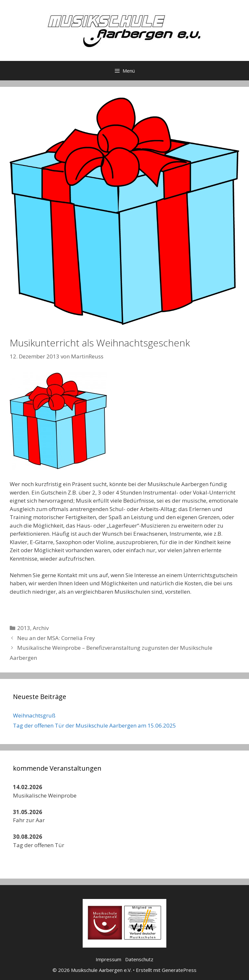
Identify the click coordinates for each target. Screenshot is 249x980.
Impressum (108, 959)
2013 (24, 628)
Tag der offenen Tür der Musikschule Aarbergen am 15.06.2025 (95, 725)
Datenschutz (139, 959)
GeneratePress (179, 970)
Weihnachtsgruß (34, 715)
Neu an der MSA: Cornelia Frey (56, 638)
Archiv (41, 628)
